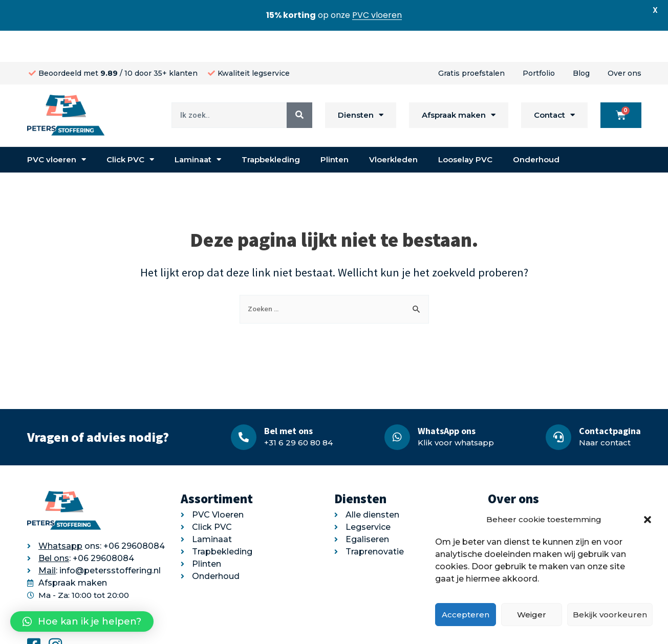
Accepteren (466, 615)
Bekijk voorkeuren (610, 615)
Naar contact (605, 411)
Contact (554, 84)
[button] (648, 520)
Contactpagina (610, 400)
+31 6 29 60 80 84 (298, 411)
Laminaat (198, 129)
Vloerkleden (393, 128)
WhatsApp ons (447, 400)
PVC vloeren (57, 129)
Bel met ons (288, 400)
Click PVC (130, 129)
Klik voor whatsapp (456, 411)
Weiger (532, 615)
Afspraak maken (459, 84)
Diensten (361, 84)
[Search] (299, 84)
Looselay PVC (465, 128)
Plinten (335, 128)
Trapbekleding (271, 128)
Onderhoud (536, 128)
